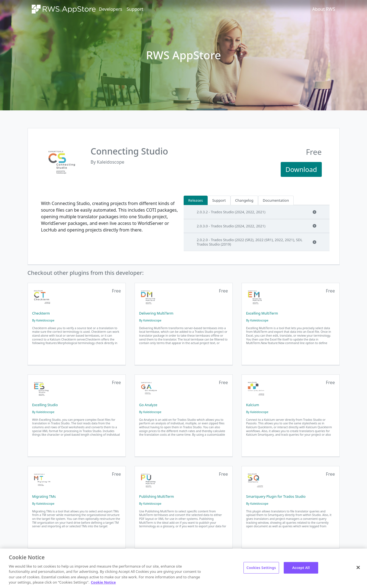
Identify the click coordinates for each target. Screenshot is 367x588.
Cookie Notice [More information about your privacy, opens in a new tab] (103, 582)
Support (135, 9)
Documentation (276, 200)
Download (301, 169)
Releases (196, 200)
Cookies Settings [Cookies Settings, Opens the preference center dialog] (261, 568)
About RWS (324, 9)
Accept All (301, 568)
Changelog (244, 200)
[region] (183, 568)
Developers (111, 9)
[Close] (358, 568)
